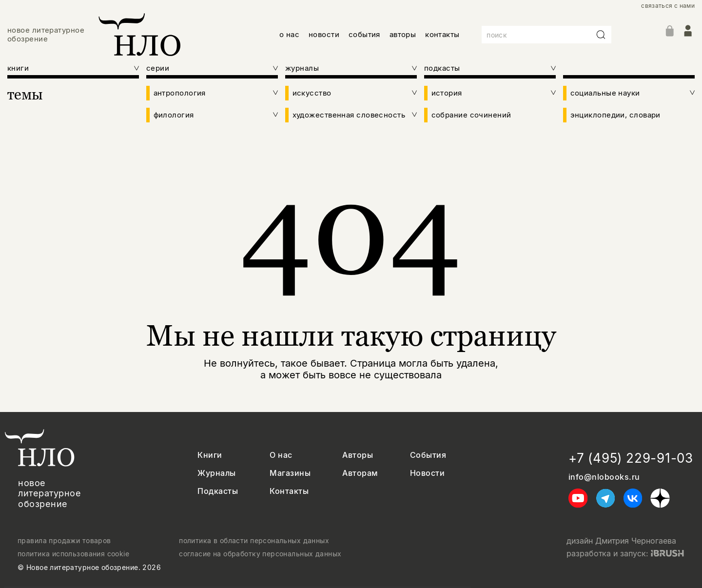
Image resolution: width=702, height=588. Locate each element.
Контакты (289, 491)
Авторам (360, 473)
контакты (442, 34)
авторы (403, 34)
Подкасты (218, 491)
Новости (427, 473)
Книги (210, 455)
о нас (289, 34)
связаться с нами (668, 6)
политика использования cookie (73, 554)
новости (324, 34)
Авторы (358, 455)
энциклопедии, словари (615, 115)
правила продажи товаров (64, 541)
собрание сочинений (471, 115)
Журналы (216, 473)
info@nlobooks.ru (604, 477)
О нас (281, 455)
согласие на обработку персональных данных (260, 554)
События (428, 455)
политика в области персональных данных (254, 541)
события (364, 34)
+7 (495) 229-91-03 (631, 458)
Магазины (290, 473)
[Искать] (601, 35)
